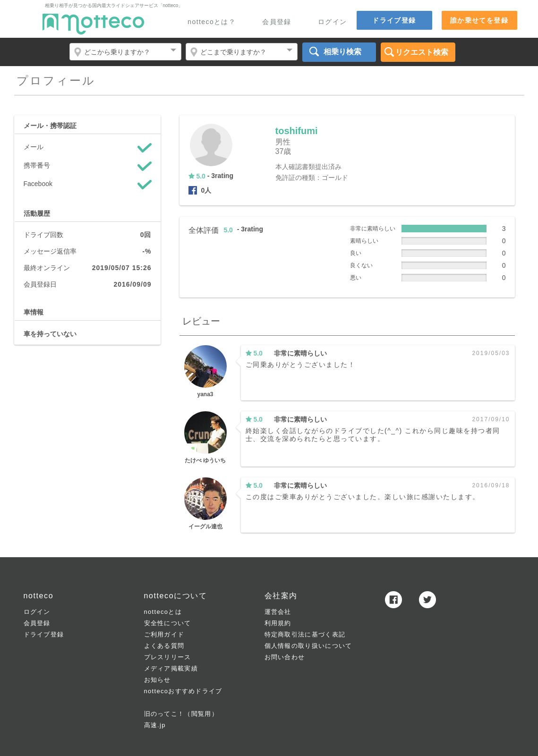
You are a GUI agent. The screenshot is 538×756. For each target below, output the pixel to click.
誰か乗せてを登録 (479, 20)
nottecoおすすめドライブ (183, 691)
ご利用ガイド (164, 634)
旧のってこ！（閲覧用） (181, 714)
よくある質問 (164, 646)
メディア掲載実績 (171, 668)
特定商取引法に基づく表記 (305, 634)
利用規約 (278, 623)
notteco (93, 24)
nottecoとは (163, 612)
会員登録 (277, 22)
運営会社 (278, 612)
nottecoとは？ (212, 22)
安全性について (168, 623)
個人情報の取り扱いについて (308, 646)
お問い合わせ (285, 657)
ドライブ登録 (394, 20)
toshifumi (297, 131)
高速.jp (155, 725)
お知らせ (158, 680)
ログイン (333, 22)
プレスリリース (168, 657)
